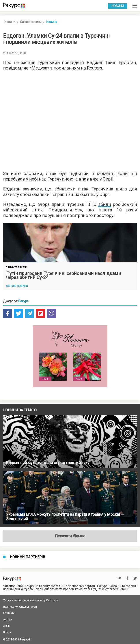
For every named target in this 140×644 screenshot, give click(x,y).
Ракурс (23, 301)
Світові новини (31, 22)
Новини (118, 6)
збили (105, 204)
